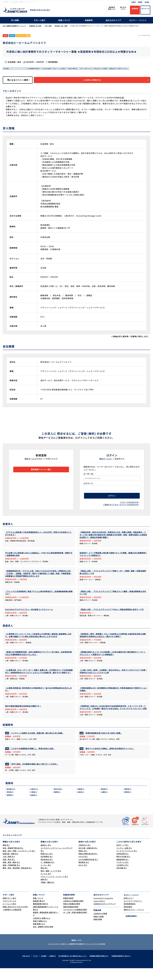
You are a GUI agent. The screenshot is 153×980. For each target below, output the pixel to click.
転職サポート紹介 (9, 910)
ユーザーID (88, 479)
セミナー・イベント (138, 20)
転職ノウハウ (64, 20)
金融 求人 (44, 891)
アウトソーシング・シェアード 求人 (54, 888)
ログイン (112, 502)
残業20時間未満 (86, 69)
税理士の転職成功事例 (72, 916)
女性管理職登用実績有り (39, 69)
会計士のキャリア (113, 20)
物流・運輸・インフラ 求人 (51, 883)
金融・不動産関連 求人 (11, 877)
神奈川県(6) (59, 801)
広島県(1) (81, 804)
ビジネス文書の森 (108, 956)
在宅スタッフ (61, 956)
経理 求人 (6, 857)
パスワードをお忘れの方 (129, 509)
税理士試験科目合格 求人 (88, 865)
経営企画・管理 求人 (11, 865)
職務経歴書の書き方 (41, 916)
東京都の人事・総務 (61, 26)
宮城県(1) (34, 807)
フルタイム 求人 (122, 874)
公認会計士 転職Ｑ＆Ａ (42, 930)
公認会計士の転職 (100, 925)
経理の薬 (83, 956)
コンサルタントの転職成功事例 (75, 921)
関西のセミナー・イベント (134, 921)
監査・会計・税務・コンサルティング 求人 (19, 863)
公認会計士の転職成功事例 (73, 913)
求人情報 (15, 20)
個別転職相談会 (130, 916)
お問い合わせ (22, 967)
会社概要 (40, 967)
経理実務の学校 (72, 956)
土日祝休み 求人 (122, 877)
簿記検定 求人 (84, 874)
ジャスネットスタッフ (47, 956)
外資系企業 (113, 69)
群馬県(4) (128, 801)
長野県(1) (11, 807)
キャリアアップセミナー (133, 913)
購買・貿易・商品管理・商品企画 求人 (17, 880)
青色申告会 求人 (47, 871)
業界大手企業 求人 (123, 868)
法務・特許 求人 (9, 871)
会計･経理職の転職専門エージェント (14, 26)
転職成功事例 (68, 910)
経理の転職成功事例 (71, 918)
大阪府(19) (35, 801)
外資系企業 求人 (122, 865)
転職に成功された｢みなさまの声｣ (15, 918)
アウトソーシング (94, 956)
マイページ (145, 9)
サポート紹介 (40, 20)
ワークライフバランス (22, 69)
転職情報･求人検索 (35, 26)
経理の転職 (98, 931)
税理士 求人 (83, 863)
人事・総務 (48, 26)
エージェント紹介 (9, 916)
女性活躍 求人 (122, 880)
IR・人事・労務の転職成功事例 (75, 924)
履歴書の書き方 (39, 913)
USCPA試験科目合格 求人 (88, 871)
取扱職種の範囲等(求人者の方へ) (125, 967)
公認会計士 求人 (85, 857)
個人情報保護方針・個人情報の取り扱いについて (72, 967)
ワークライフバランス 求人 (127, 863)
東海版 (147, 2)
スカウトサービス (9, 913)
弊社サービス (31, 464)
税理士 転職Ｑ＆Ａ (40, 933)
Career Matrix (99, 913)
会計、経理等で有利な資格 (43, 938)
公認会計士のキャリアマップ (104, 916)
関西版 (140, 2)
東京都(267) (12, 801)
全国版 (134, 2)
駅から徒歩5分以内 (101, 69)
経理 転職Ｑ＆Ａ (39, 936)
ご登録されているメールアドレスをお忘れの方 (121, 512)
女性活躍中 (122, 69)
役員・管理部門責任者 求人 (13, 860)
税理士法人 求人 (47, 865)
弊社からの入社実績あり (70, 69)
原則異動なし (8, 69)
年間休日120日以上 (10, 73)
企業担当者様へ (130, 928)
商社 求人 (44, 880)
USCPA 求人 (83, 868)
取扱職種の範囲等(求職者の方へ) (101, 967)
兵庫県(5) (81, 801)
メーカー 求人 (46, 877)
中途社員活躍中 (55, 69)
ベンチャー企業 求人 (124, 860)
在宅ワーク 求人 (122, 857)
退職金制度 (131, 69)
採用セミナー (129, 910)
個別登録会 (128, 918)
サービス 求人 (46, 885)
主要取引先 (50, 967)
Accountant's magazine (103, 910)
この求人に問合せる (96, 85)
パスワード (88, 488)
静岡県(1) (128, 804)
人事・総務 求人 (9, 868)
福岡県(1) (58, 804)
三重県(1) (105, 804)
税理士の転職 (99, 928)
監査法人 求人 (46, 857)
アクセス (32, 967)
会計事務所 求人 (47, 868)
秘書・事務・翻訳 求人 (11, 874)
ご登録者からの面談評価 (12, 921)
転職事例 (89, 20)
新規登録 (135, 9)
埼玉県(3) (11, 804)
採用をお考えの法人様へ (41, 10)
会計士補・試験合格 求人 (88, 860)
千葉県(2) (34, 804)
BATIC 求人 (83, 877)
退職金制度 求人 (122, 871)
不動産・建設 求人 (48, 894)
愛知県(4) (105, 801)
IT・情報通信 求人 (48, 874)
